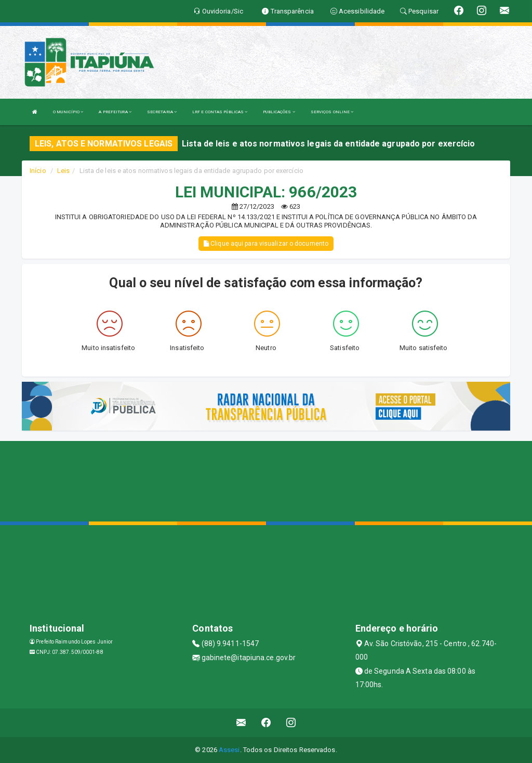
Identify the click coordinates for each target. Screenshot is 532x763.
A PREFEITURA (115, 112)
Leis (63, 171)
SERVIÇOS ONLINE (332, 112)
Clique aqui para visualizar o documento (266, 244)
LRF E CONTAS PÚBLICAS (220, 112)
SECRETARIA (162, 112)
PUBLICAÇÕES (279, 112)
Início (38, 171)
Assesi (229, 750)
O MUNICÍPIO (68, 112)
